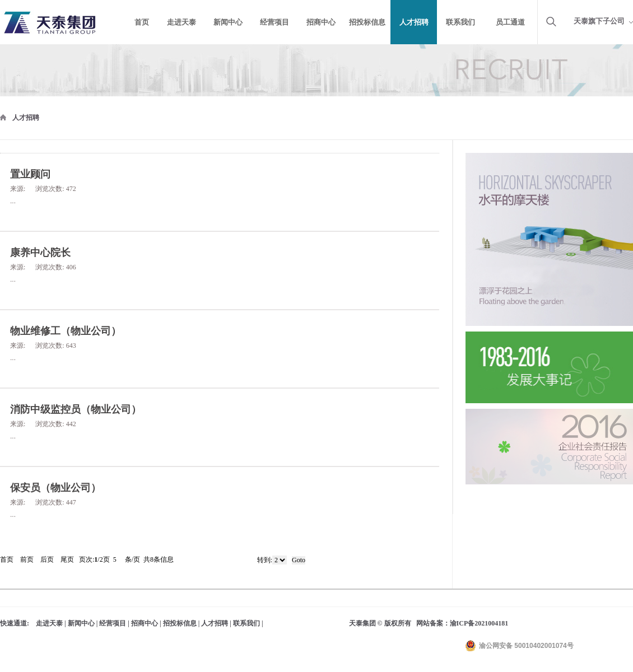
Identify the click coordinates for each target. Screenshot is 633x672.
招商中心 (145, 623)
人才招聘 (26, 118)
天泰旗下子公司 (599, 21)
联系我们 (246, 623)
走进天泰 (49, 623)
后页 (47, 559)
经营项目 (113, 623)
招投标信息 (180, 623)
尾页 (67, 559)
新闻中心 (81, 623)
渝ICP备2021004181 (479, 623)
